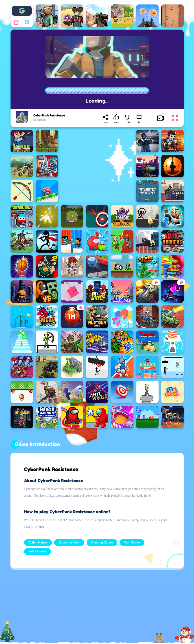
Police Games (37, 551)
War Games (132, 542)
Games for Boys (69, 542)
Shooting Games (102, 542)
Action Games (38, 542)
